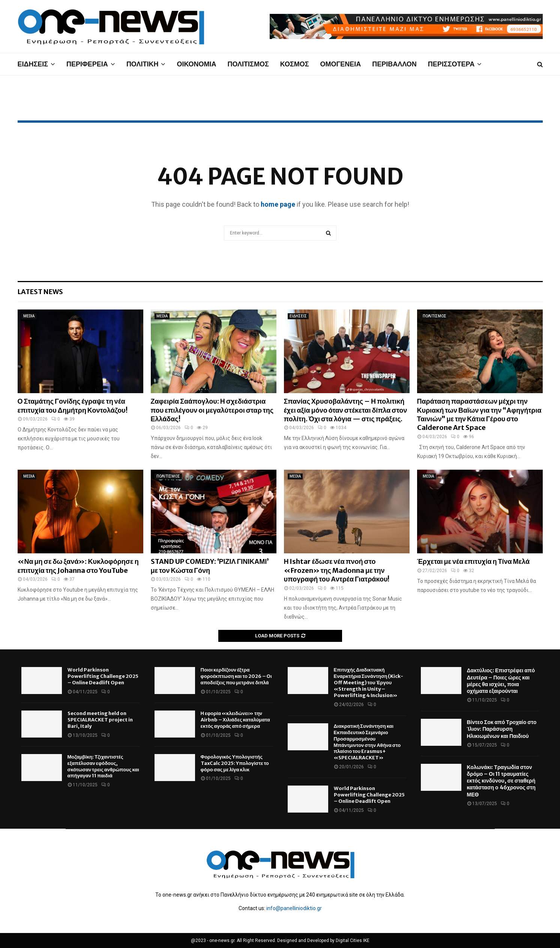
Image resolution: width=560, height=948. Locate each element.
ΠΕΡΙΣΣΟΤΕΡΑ (451, 64)
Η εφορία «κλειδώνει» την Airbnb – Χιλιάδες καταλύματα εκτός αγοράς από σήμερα (235, 720)
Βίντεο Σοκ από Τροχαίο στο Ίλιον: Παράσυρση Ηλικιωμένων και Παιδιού (502, 729)
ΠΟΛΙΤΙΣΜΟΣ (248, 64)
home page (278, 204)
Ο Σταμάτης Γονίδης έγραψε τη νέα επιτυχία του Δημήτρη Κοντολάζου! (73, 406)
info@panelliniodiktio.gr (294, 908)
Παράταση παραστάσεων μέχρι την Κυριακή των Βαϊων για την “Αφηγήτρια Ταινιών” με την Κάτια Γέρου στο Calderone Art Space (479, 414)
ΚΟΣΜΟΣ (295, 64)
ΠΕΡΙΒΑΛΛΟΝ (394, 64)
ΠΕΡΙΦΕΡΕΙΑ (87, 64)
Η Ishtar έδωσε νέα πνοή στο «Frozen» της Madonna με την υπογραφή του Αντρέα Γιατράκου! (337, 570)
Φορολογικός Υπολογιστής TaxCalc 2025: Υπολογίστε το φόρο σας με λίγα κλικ (235, 763)
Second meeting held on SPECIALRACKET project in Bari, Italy (100, 720)
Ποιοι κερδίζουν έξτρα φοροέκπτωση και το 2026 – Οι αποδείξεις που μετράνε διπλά (236, 676)
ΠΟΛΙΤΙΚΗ (143, 64)
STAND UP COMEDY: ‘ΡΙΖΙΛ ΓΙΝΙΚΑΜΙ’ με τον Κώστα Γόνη (210, 566)
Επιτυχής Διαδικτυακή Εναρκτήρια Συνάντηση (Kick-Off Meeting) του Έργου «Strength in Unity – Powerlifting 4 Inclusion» (369, 683)
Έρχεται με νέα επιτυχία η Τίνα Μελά (473, 561)
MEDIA (29, 316)
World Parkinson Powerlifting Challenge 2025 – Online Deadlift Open (103, 676)
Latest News (40, 292)
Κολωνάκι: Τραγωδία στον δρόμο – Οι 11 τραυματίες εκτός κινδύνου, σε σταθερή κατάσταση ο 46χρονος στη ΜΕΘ (501, 781)
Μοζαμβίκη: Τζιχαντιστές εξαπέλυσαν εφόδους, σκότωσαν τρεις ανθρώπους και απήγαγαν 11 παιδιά (103, 766)
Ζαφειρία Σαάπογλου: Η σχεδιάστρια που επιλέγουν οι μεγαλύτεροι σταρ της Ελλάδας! (212, 410)
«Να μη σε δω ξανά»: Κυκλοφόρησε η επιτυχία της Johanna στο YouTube (78, 566)
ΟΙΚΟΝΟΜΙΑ (196, 64)
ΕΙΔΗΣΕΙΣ (33, 64)
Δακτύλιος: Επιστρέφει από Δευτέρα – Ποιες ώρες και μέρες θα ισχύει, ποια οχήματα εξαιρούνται (501, 681)
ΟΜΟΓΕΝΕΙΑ (340, 64)
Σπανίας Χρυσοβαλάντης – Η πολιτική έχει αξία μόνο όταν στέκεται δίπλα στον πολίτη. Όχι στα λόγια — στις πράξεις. (346, 410)
